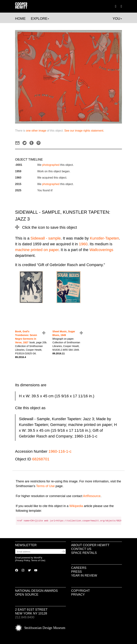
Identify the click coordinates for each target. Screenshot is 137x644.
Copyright (81, 591)
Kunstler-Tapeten (104, 238)
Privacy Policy (23, 560)
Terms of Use (45, 486)
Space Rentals (84, 553)
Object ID (23, 459)
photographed (51, 165)
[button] (121, 6)
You (117, 19)
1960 (83, 244)
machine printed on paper (37, 250)
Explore (40, 19)
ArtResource (92, 496)
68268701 (41, 459)
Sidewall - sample (46, 238)
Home (20, 19)
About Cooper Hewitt (90, 545)
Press (76, 572)
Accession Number (31, 451)
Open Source (27, 595)
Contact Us (81, 549)
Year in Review (84, 576)
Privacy (78, 595)
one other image (36, 131)
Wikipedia (76, 506)
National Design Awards (36, 591)
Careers (79, 568)
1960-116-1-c (60, 451)
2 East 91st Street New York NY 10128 (31, 612)
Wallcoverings (101, 250)
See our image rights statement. (84, 131)
